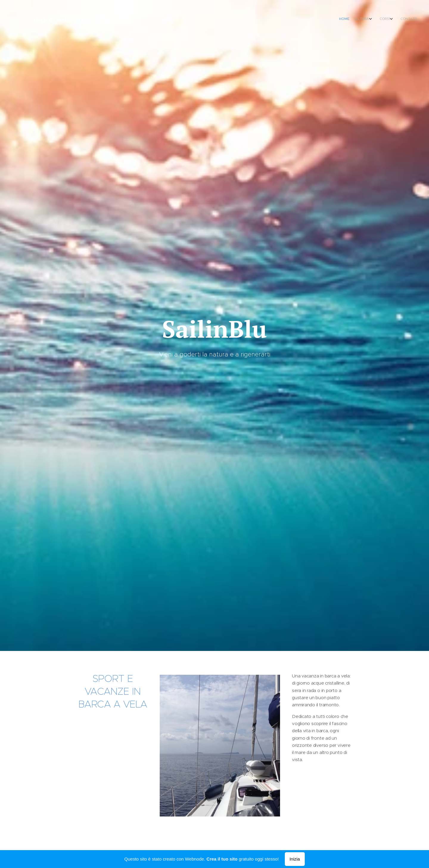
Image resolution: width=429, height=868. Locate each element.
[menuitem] (391, 19)
